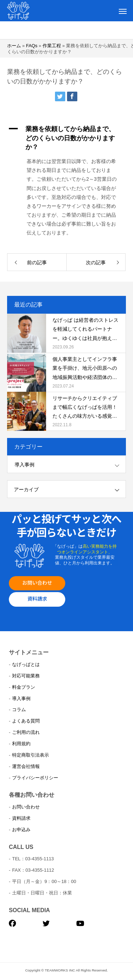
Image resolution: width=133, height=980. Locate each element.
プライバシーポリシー (35, 778)
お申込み (21, 830)
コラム (19, 710)
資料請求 (37, 599)
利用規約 (21, 744)
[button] (66, 138)
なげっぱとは (26, 664)
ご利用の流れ (26, 732)
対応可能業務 (26, 676)
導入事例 (24, 465)
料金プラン (24, 687)
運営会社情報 (26, 766)
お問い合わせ (37, 583)
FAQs (32, 46)
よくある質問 (26, 721)
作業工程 (52, 46)
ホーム (14, 46)
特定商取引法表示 (31, 755)
